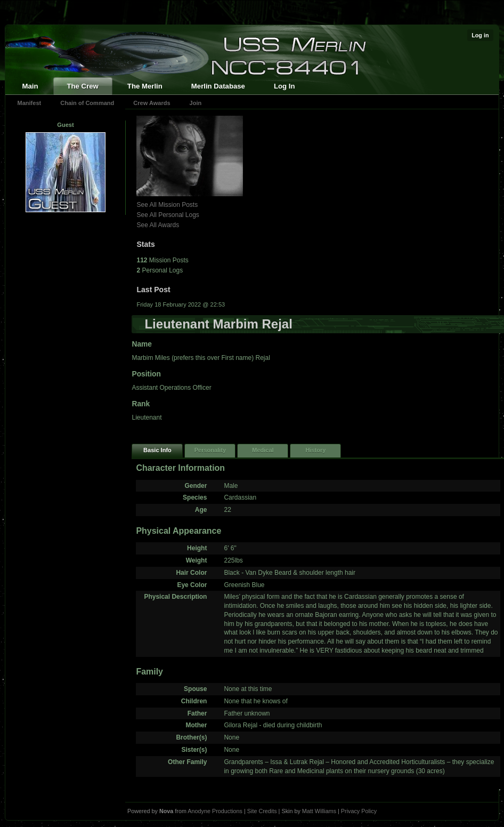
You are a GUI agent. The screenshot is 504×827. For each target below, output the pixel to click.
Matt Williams (319, 811)
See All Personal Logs (168, 215)
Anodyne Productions (215, 811)
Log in (480, 35)
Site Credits (262, 811)
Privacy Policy (359, 811)
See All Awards (158, 225)
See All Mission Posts (167, 205)
